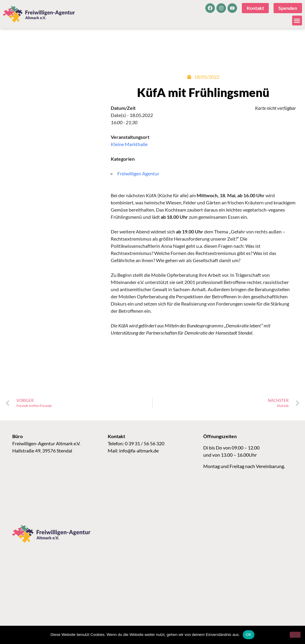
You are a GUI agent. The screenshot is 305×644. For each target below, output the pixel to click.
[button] (297, 20)
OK (249, 635)
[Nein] (295, 635)
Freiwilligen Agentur (138, 173)
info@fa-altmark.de (139, 451)
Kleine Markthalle (129, 144)
